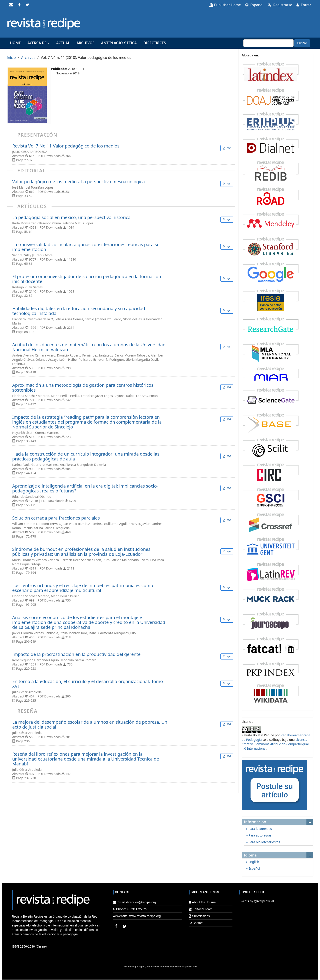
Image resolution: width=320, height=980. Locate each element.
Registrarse (280, 5)
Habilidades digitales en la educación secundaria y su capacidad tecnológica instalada (79, 311)
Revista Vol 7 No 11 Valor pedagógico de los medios (66, 146)
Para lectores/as (260, 829)
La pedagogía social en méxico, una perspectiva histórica (71, 217)
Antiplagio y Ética (119, 43)
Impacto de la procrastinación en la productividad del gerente (76, 654)
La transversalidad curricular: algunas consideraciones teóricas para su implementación (86, 247)
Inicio (11, 58)
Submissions (201, 916)
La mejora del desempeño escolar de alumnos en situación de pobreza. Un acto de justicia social (90, 725)
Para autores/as (260, 835)
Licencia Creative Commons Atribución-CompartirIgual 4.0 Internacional (275, 744)
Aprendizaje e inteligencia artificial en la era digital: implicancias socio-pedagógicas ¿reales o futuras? (85, 488)
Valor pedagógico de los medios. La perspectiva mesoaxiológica (79, 182)
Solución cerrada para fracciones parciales (56, 518)
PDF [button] (228, 148)
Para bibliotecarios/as (264, 842)
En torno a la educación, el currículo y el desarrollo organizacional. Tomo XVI (88, 684)
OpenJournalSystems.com (184, 967)
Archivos (85, 43)
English (253, 862)
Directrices (154, 43)
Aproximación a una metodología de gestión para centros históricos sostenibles (83, 388)
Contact (198, 923)
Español (254, 5)
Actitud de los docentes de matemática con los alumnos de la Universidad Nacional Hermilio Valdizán (89, 347)
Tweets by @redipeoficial (256, 901)
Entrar (304, 5)
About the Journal (204, 902)
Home (15, 43)
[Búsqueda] (268, 43)
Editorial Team (203, 909)
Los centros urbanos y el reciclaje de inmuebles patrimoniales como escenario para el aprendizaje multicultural (83, 588)
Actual (63, 43)
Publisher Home (225, 5)
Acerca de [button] (38, 43)
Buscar (302, 43)
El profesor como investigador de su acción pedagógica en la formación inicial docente (87, 279)
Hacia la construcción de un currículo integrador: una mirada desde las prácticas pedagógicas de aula (86, 456)
